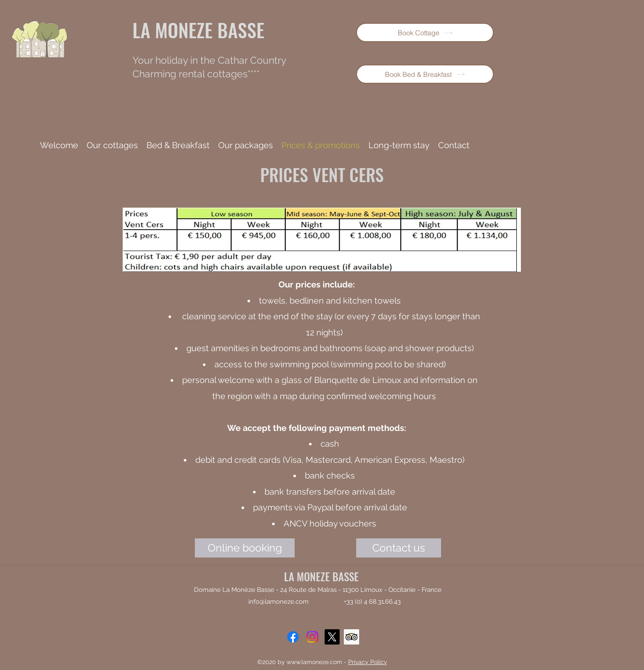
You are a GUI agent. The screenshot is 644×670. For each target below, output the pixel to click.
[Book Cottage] (425, 32)
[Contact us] (399, 548)
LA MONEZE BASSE (198, 30)
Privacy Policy (368, 662)
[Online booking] (245, 548)
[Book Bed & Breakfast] (425, 74)
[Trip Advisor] (352, 637)
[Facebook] (293, 637)
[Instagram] (312, 637)
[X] (332, 637)
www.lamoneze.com (314, 662)
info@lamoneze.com (278, 602)
